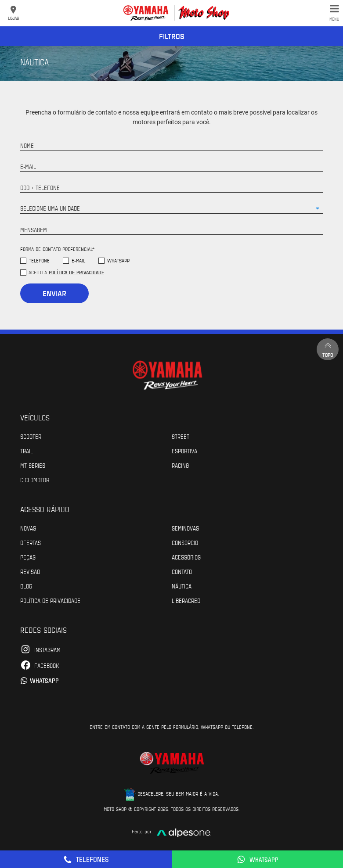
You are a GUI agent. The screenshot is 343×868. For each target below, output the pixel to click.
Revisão (30, 571)
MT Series (33, 465)
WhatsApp (118, 260)
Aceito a (66, 272)
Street (181, 436)
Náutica (182, 586)
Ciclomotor (35, 480)
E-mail (78, 260)
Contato (182, 571)
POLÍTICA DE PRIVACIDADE (50, 600)
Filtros (172, 36)
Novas (28, 528)
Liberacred (186, 600)
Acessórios (186, 557)
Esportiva (184, 451)
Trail (27, 451)
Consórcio (185, 542)
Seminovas (185, 528)
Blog (26, 586)
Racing (180, 465)
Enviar (54, 293)
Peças (28, 557)
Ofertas (31, 542)
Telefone (39, 260)
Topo (328, 349)
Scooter (31, 436)
